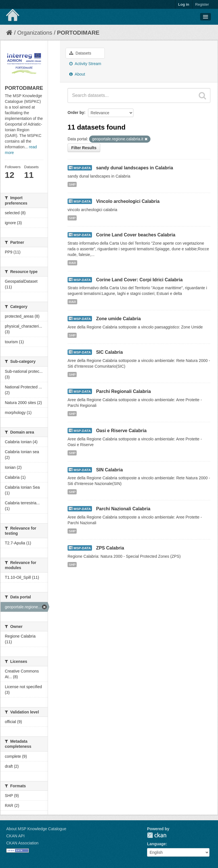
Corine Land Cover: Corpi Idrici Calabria (139, 280)
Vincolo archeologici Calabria (128, 201)
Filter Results (84, 148)
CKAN (157, 835)
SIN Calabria (109, 470)
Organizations (35, 33)
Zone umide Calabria (118, 319)
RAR (72, 263)
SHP (72, 184)
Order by (76, 113)
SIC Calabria (109, 352)
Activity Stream (85, 64)
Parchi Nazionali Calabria (123, 509)
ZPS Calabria (110, 548)
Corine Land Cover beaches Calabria (136, 235)
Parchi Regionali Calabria (123, 391)
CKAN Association (22, 843)
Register (202, 4)
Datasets (80, 53)
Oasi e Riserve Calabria (121, 431)
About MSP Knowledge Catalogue (36, 829)
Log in (184, 4)
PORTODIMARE (78, 33)
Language (156, 844)
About (77, 74)
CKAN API (15, 836)
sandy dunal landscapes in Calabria (134, 168)
